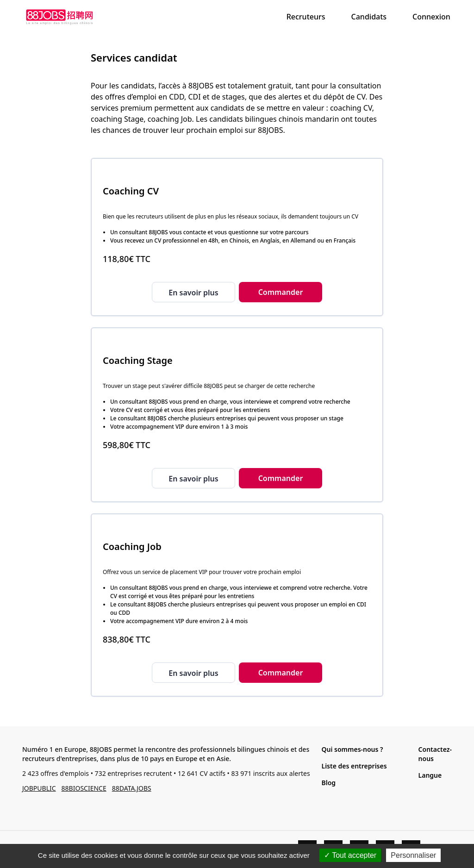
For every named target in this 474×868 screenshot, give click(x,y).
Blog (328, 783)
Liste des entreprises (354, 766)
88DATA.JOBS (132, 788)
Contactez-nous (435, 754)
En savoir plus (193, 293)
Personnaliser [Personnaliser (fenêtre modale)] (413, 855)
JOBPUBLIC (39, 788)
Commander (281, 292)
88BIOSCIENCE (84, 788)
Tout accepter (350, 855)
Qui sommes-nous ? (352, 749)
